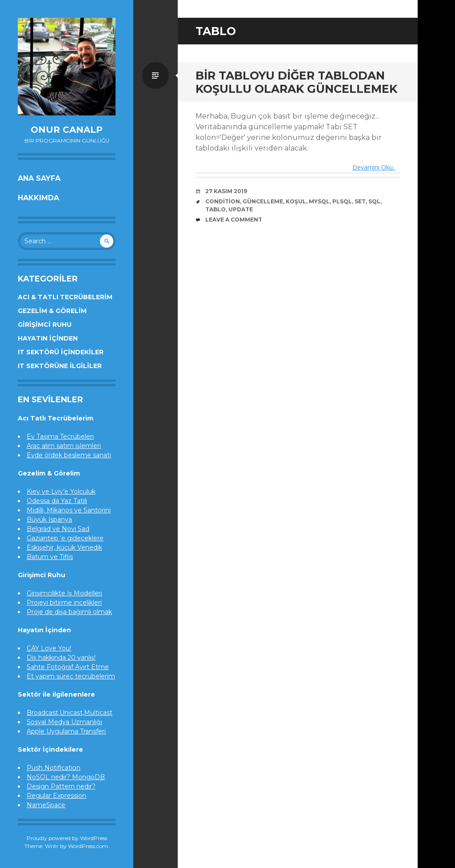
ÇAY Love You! (49, 648)
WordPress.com (88, 846)
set (360, 202)
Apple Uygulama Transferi (66, 731)
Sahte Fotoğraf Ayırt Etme (68, 667)
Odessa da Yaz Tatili (57, 501)
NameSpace (46, 805)
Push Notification (54, 768)
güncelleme (263, 202)
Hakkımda (38, 198)
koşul (296, 202)
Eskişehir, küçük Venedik (64, 547)
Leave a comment (234, 220)
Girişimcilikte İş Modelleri (64, 593)
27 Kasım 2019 (226, 192)
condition (223, 202)
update (241, 210)
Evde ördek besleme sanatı (69, 455)
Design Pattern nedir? (61, 786)
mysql (319, 202)
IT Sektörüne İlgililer (60, 366)
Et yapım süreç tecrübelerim (71, 676)
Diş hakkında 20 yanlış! (61, 658)
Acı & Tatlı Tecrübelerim (65, 297)
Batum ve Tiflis (50, 557)
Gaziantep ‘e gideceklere (65, 538)
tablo (216, 210)
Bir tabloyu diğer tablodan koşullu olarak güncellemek (296, 83)
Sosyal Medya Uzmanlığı (64, 722)
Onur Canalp (67, 130)
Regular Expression (56, 796)
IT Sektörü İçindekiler (61, 352)
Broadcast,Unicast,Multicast (70, 713)
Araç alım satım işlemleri (64, 446)
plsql (342, 202)
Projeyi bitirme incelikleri (64, 602)
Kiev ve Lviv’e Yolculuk (61, 491)
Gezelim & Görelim (52, 311)
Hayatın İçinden (48, 338)
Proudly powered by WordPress (67, 838)
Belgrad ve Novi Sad (58, 529)
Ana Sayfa (39, 178)
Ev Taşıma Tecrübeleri (60, 436)
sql (374, 202)
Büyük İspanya (49, 519)
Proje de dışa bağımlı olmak (69, 612)
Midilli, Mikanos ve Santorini (69, 510)
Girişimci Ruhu (45, 325)
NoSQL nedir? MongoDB (66, 777)
